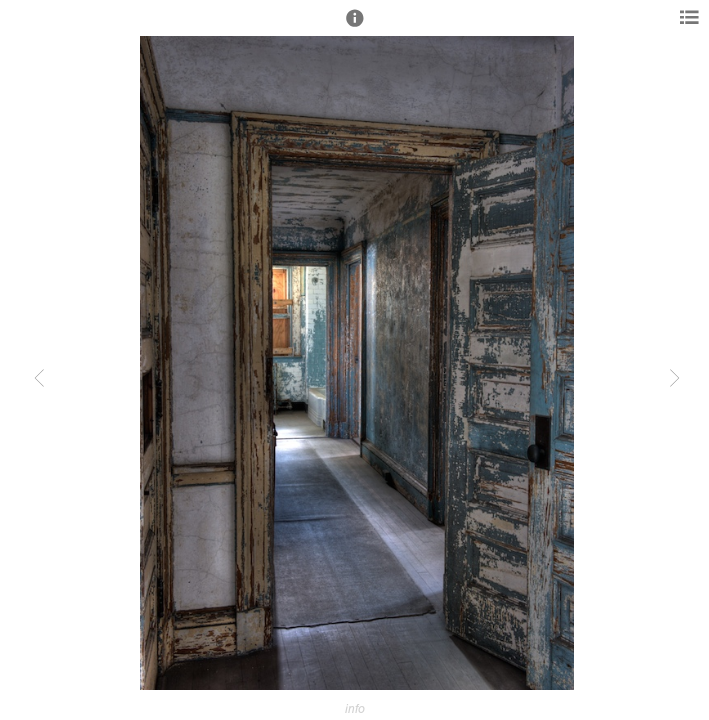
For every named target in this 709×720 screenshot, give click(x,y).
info (355, 708)
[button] (355, 27)
